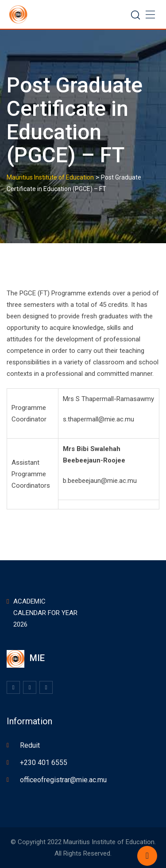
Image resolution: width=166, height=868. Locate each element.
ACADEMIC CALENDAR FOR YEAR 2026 (45, 613)
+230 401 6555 (44, 763)
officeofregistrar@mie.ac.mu (63, 780)
